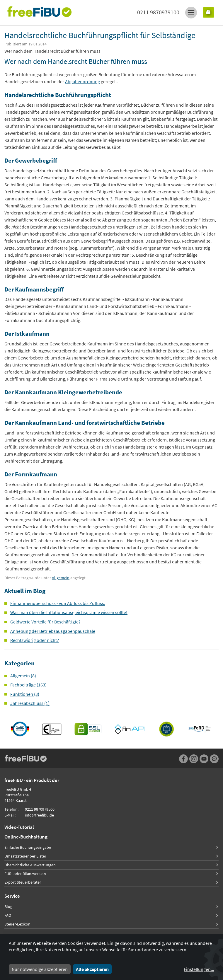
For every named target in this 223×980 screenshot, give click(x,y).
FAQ (8, 915)
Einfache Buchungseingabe (28, 847)
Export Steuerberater (23, 882)
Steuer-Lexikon (17, 924)
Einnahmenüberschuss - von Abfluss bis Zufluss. (58, 603)
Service (12, 896)
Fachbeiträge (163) (28, 685)
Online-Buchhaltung (26, 837)
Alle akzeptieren (92, 969)
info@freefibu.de (39, 815)
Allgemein (61, 578)
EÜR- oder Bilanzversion (25, 874)
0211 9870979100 (158, 12)
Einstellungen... (199, 969)
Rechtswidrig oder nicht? (35, 640)
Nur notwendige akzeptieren (40, 969)
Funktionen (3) (25, 694)
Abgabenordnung (82, 81)
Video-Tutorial (19, 827)
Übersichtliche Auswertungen (30, 865)
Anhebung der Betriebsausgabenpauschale (53, 631)
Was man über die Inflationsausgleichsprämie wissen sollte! (69, 612)
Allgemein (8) (23, 676)
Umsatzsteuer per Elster (25, 856)
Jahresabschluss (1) (30, 703)
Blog (8, 906)
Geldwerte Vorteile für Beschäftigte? (45, 622)
